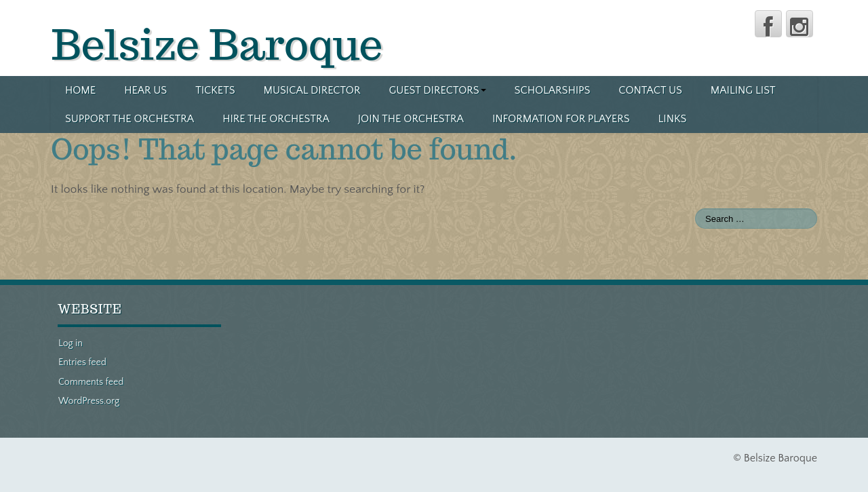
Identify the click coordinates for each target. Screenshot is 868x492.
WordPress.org (89, 401)
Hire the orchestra (276, 119)
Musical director (312, 90)
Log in (71, 343)
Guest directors (437, 90)
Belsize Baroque (217, 44)
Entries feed (82, 362)
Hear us (145, 90)
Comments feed (91, 382)
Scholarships (553, 90)
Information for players (561, 119)
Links (672, 119)
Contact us (650, 90)
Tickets (215, 90)
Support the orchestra (130, 119)
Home (80, 90)
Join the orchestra (411, 119)
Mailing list (743, 90)
